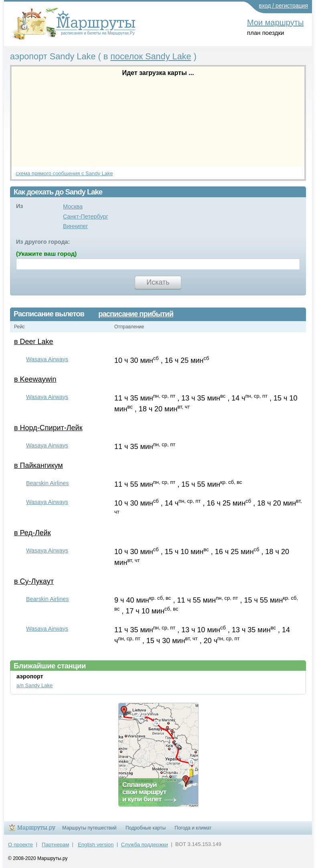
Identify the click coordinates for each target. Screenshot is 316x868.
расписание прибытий (136, 314)
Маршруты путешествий (89, 828)
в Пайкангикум (38, 465)
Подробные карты (146, 828)
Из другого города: (43, 242)
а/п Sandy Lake (34, 685)
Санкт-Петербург (86, 216)
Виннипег (76, 226)
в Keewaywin (35, 379)
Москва (73, 206)
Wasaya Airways (47, 359)
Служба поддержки (145, 845)
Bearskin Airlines (47, 483)
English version (96, 845)
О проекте (20, 845)
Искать (158, 282)
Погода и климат (193, 828)
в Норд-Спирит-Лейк (48, 428)
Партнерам (55, 845)
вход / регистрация (284, 6)
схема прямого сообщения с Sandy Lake (64, 173)
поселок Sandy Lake (151, 56)
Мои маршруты (275, 22)
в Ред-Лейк (32, 533)
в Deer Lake (34, 342)
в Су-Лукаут (34, 581)
